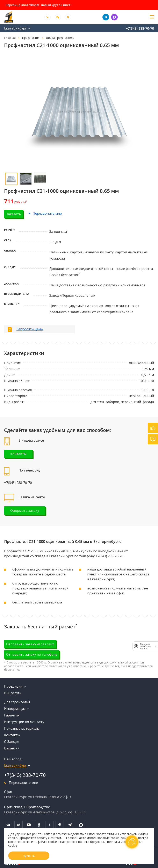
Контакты (18, 454)
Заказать (14, 214)
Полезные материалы (22, 728)
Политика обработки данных (145, 646)
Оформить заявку (25, 510)
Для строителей (17, 702)
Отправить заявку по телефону (32, 654)
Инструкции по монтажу (24, 722)
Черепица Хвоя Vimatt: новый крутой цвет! (38, 5)
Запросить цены (30, 329)
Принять (29, 856)
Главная (10, 38)
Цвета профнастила (60, 38)
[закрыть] (156, 646)
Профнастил (31, 38)
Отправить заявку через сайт (30, 644)
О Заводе (12, 742)
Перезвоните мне (47, 213)
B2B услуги (13, 693)
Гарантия (12, 715)
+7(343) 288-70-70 (140, 28)
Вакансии (12, 748)
